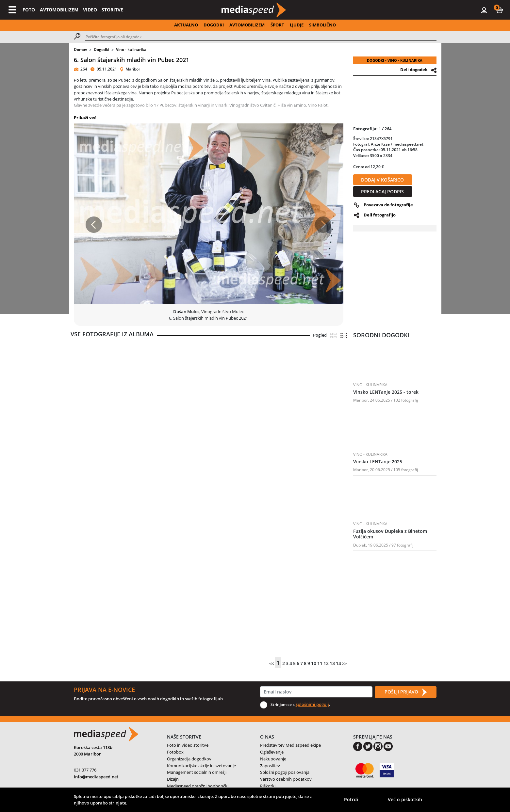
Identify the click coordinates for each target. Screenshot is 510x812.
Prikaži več (85, 118)
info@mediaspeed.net (96, 777)
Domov (80, 49)
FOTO (29, 10)
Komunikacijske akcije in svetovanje (201, 766)
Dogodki (101, 49)
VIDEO (90, 10)
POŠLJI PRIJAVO (405, 692)
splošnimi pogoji (312, 704)
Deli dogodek (414, 70)
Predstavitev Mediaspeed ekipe (290, 745)
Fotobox (175, 752)
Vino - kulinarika (131, 49)
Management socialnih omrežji (197, 772)
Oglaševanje (272, 752)
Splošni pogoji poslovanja (285, 772)
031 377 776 (85, 770)
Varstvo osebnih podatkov (286, 779)
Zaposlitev (270, 766)
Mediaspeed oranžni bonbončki (198, 786)
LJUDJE (297, 25)
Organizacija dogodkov (189, 759)
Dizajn (173, 779)
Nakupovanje (273, 759)
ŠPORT (277, 25)
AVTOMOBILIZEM (59, 10)
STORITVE (112, 10)
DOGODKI (214, 25)
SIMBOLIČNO (322, 25)
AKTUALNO (186, 25)
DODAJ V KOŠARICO (382, 180)
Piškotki (268, 786)
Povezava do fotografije (388, 205)
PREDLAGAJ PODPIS (382, 191)
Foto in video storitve (188, 745)
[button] (500, 10)
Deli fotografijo (380, 215)
